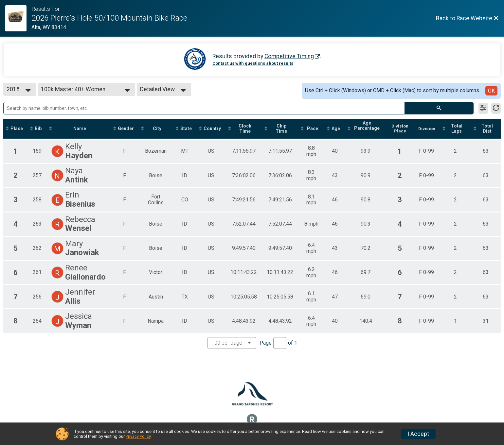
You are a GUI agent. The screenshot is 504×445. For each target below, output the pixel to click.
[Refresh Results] (496, 108)
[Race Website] (18, 18)
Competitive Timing (289, 56)
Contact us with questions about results (253, 63)
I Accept (418, 434)
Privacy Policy (138, 436)
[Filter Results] (483, 108)
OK (491, 91)
